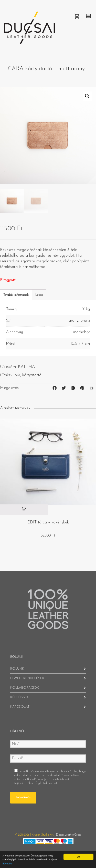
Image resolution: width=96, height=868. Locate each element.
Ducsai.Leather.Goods (69, 835)
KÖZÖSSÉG (20, 697)
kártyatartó (32, 375)
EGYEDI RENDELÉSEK (27, 678)
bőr (17, 375)
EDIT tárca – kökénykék (48, 522)
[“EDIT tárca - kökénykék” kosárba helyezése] (24, 510)
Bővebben (8, 864)
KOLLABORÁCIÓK (25, 688)
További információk (16, 295)
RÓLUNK (17, 669)
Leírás (39, 295)
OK (78, 857)
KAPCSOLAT (20, 707)
